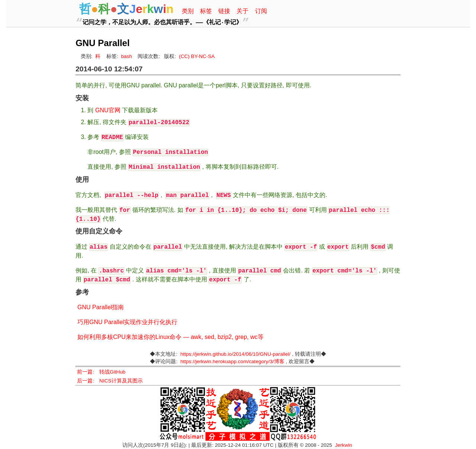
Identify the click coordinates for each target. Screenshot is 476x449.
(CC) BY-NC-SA (197, 56)
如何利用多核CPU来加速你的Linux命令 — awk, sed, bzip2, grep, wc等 (171, 337)
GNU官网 (108, 110)
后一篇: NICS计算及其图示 (110, 381)
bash (126, 56)
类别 (188, 11)
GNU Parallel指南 (101, 307)
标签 (206, 11)
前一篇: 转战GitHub (101, 372)
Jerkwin (344, 445)
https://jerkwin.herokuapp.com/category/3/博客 (232, 361)
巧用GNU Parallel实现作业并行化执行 (127, 322)
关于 (242, 11)
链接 (224, 11)
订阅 (261, 11)
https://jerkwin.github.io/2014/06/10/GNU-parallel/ (235, 354)
